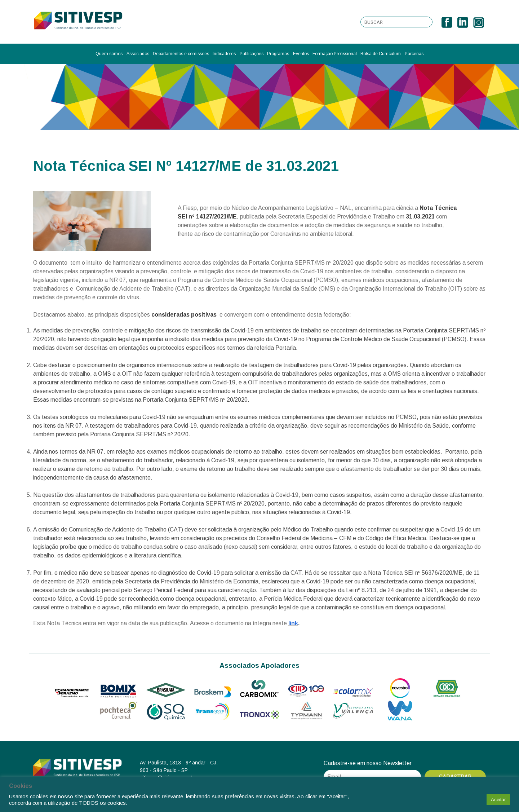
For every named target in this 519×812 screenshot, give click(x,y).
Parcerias (414, 54)
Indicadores (224, 54)
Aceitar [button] (498, 800)
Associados (138, 54)
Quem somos (109, 54)
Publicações (252, 54)
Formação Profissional (335, 54)
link (293, 623)
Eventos (301, 54)
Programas (278, 54)
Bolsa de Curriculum (381, 54)
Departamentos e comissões (181, 54)
